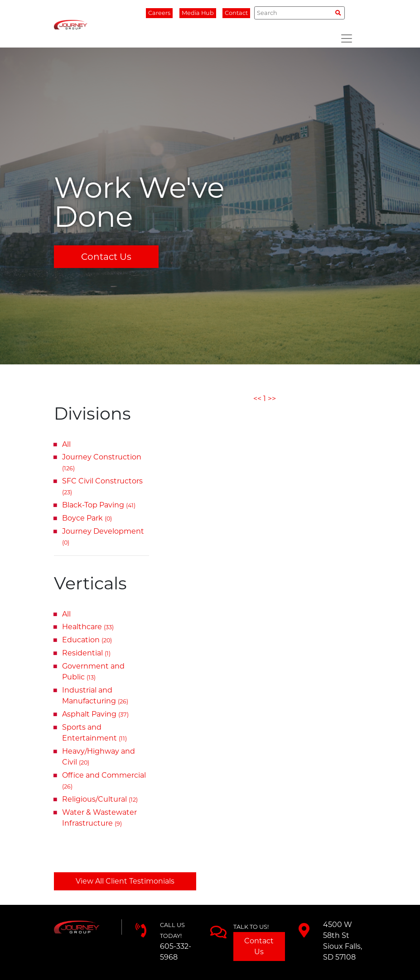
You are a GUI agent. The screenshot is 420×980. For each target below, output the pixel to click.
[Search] (299, 13)
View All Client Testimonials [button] (125, 881)
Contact (236, 13)
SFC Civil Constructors (102, 486)
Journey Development (103, 536)
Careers (159, 13)
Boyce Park (87, 518)
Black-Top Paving (99, 505)
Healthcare (88, 627)
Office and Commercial (104, 780)
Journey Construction (102, 462)
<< (257, 399)
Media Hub (198, 13)
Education (87, 640)
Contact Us (106, 257)
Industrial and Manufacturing (95, 696)
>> (272, 399)
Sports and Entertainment (94, 733)
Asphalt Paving (95, 714)
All (66, 444)
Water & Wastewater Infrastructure (99, 818)
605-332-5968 (176, 952)
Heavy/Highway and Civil (99, 757)
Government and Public (93, 672)
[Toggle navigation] (347, 38)
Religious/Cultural (100, 799)
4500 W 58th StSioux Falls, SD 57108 (343, 941)
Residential (86, 653)
